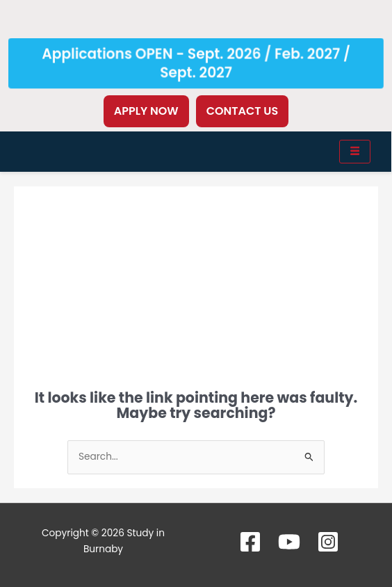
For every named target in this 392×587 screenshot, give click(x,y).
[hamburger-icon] (355, 152)
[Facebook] (250, 542)
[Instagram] (328, 542)
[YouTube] (289, 542)
